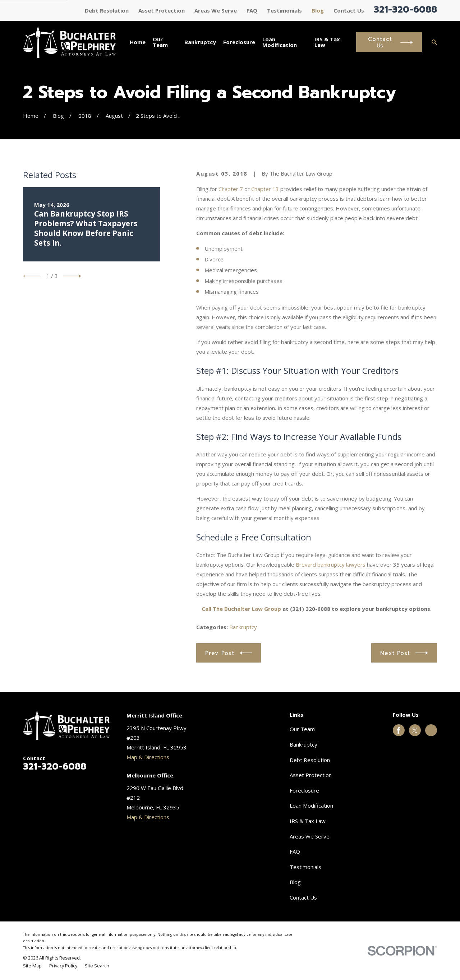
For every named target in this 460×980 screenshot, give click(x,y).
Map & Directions (148, 757)
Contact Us (349, 10)
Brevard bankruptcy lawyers (331, 565)
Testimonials (284, 10)
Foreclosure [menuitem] (239, 42)
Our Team (302, 729)
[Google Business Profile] (431, 730)
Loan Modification (311, 805)
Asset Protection (162, 10)
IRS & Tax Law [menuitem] (327, 42)
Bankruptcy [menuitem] (200, 42)
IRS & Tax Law (308, 821)
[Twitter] (415, 730)
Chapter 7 (231, 189)
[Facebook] (399, 730)
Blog (318, 10)
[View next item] (72, 276)
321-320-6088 (405, 10)
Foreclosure (304, 790)
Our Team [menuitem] (160, 42)
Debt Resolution (107, 10)
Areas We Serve (216, 10)
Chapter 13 (265, 189)
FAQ (252, 10)
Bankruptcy (243, 627)
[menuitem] (32, 966)
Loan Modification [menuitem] (280, 42)
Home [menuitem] (138, 42)
